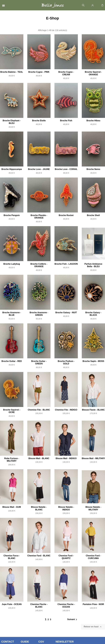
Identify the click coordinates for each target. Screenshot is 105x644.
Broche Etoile (39, 121)
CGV (41, 642)
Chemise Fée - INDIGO (66, 410)
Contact (8, 642)
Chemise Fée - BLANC (39, 410)
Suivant (73, 620)
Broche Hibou (93, 121)
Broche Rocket (66, 215)
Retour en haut (93, 627)
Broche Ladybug (12, 264)
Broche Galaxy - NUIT (66, 313)
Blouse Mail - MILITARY (93, 458)
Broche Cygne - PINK (39, 72)
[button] (83, 5)
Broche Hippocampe (12, 169)
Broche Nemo (93, 169)
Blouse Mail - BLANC (39, 458)
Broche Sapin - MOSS (93, 361)
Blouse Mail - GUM (12, 507)
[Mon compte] (93, 5)
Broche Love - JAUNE (39, 169)
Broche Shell (93, 215)
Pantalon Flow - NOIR (93, 604)
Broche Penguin (12, 215)
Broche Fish (66, 121)
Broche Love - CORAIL (66, 169)
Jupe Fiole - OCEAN (12, 604)
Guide (25, 642)
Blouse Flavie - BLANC (93, 410)
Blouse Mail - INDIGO (66, 458)
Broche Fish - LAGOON (66, 264)
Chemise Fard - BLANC (39, 556)
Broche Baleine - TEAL (12, 72)
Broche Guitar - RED (12, 361)
